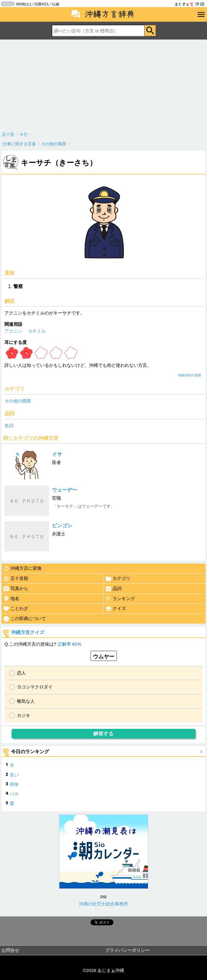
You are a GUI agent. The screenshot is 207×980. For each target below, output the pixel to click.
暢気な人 (26, 701)
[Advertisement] (103, 84)
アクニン (13, 331)
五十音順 (16, 579)
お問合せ (10, 950)
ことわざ (16, 609)
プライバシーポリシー (127, 950)
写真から (16, 589)
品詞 (113, 589)
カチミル (37, 331)
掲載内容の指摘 (190, 375)
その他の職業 (18, 401)
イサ (57, 454)
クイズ (116, 609)
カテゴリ (118, 579)
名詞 (9, 425)
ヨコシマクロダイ (35, 687)
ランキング (120, 599)
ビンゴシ (62, 526)
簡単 (14, 784)
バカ (14, 794)
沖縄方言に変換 (22, 569)
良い (14, 775)
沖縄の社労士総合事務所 (103, 904)
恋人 (21, 673)
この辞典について (25, 619)
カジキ (24, 715)
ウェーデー (65, 490)
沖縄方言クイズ (28, 632)
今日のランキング (30, 752)
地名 (11, 599)
